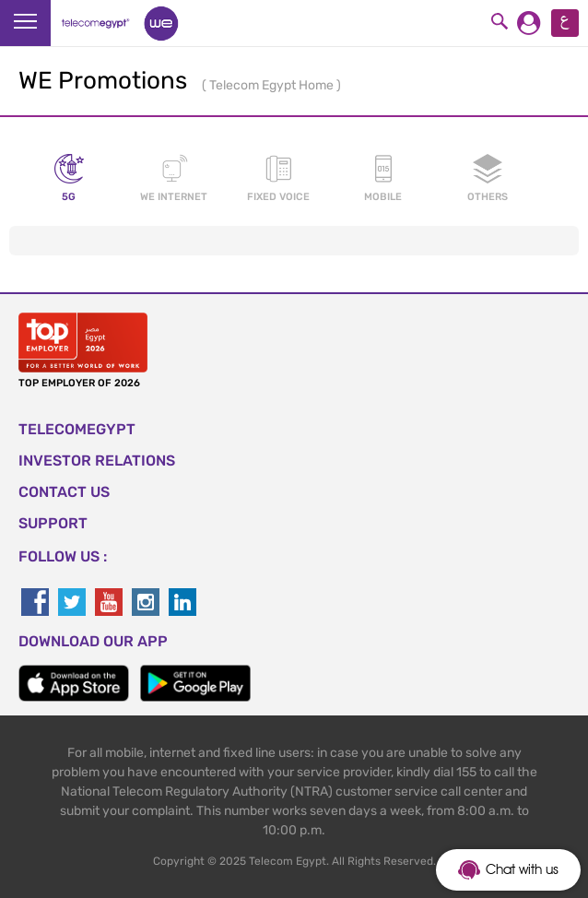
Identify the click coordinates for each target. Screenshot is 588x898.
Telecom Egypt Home (273, 85)
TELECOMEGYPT (77, 429)
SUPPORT (53, 523)
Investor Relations (97, 461)
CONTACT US (64, 492)
